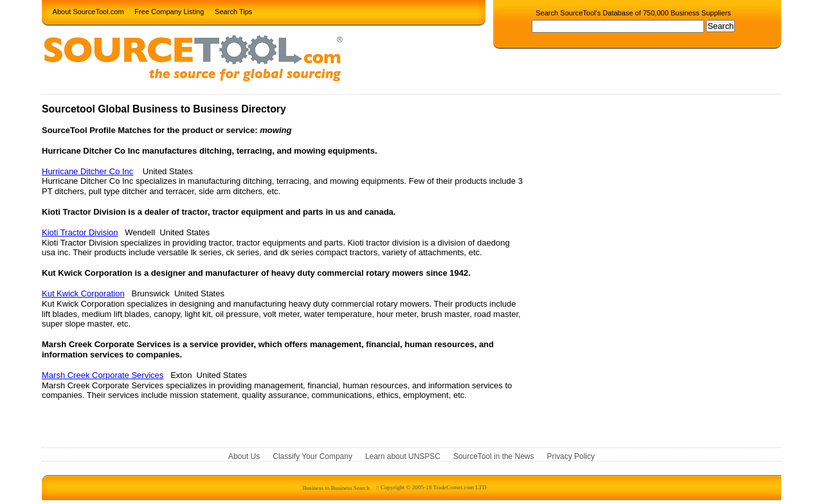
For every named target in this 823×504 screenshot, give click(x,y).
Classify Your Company (312, 456)
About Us (244, 456)
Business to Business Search (336, 487)
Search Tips (233, 11)
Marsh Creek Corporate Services (103, 375)
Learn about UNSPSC (403, 456)
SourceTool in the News (494, 456)
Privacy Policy (571, 456)
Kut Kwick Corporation (83, 293)
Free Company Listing (169, 11)
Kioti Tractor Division (80, 232)
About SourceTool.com (88, 11)
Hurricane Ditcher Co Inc (87, 171)
